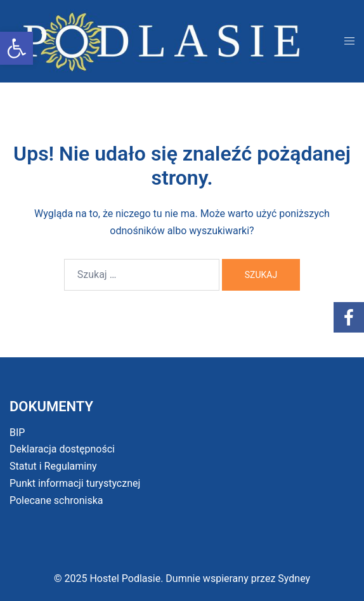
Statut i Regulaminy (53, 466)
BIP (17, 433)
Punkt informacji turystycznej (75, 483)
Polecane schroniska (56, 500)
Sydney (294, 578)
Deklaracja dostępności (62, 449)
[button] (16, 48)
